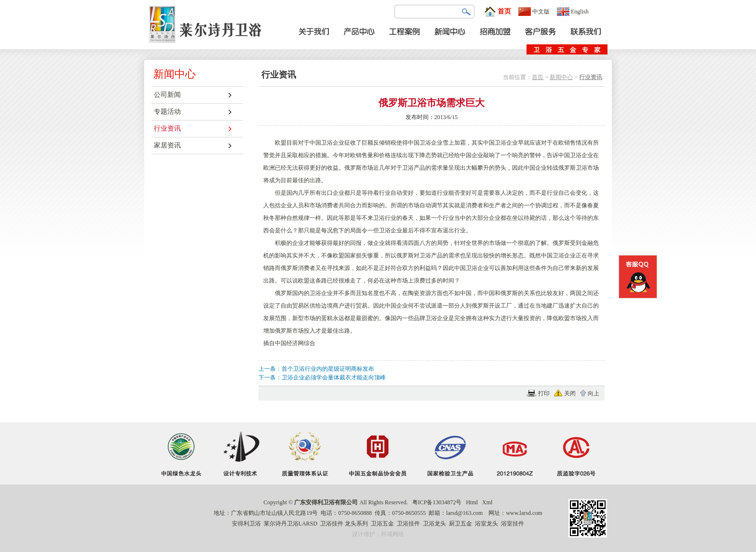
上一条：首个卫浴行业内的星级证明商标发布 (316, 369)
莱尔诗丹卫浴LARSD (290, 524)
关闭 (570, 393)
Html (472, 502)
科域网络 (392, 534)
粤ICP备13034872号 (437, 502)
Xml (487, 502)
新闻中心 (561, 77)
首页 (498, 12)
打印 (544, 393)
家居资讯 (167, 145)
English (573, 12)
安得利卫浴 (246, 524)
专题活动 (167, 112)
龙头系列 (356, 524)
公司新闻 (167, 95)
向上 (594, 393)
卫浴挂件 (332, 524)
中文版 (534, 12)
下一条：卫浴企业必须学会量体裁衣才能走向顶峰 (322, 377)
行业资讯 (167, 128)
